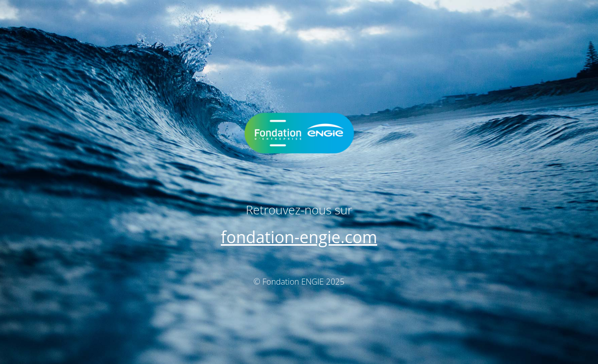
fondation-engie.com (299, 237)
